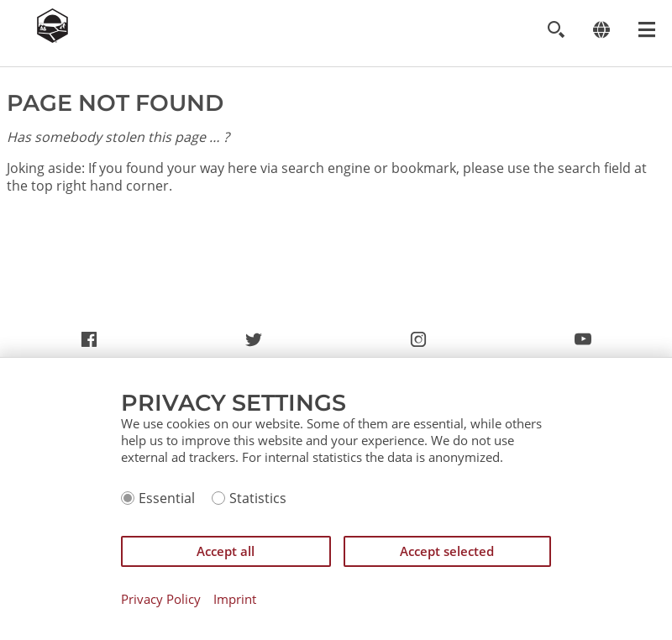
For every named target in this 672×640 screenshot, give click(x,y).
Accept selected (447, 551)
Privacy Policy (161, 599)
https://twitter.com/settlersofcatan (254, 344)
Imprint (235, 599)
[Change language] (601, 30)
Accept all (226, 551)
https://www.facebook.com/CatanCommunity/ (89, 344)
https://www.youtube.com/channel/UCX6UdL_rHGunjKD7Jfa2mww (583, 344)
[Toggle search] (556, 30)
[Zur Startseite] (52, 38)
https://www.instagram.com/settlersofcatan (418, 344)
